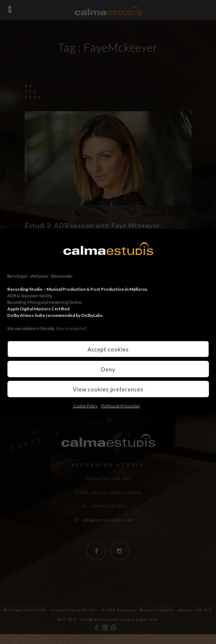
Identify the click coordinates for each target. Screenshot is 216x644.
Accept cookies (108, 349)
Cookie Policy (85, 406)
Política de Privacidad (121, 406)
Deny (108, 369)
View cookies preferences (108, 389)
